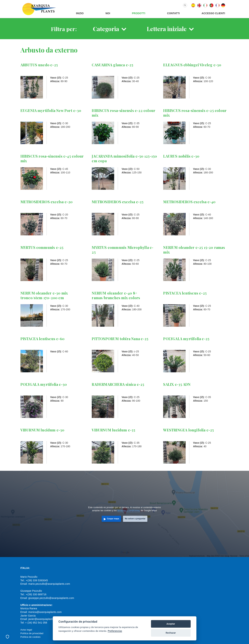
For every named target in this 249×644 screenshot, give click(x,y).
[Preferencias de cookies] (7, 637)
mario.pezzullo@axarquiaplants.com (49, 584)
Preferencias (115, 631)
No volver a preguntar (135, 519)
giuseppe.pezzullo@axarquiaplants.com (51, 598)
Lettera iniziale (167, 29)
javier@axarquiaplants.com (44, 619)
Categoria (106, 29)
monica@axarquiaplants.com (45, 612)
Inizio (80, 13)
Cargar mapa (113, 519)
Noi (108, 13)
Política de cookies (31, 637)
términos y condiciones (129, 510)
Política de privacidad (32, 633)
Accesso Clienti (213, 13)
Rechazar (171, 633)
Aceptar (171, 624)
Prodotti (139, 13)
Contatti (173, 13)
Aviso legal (26, 630)
